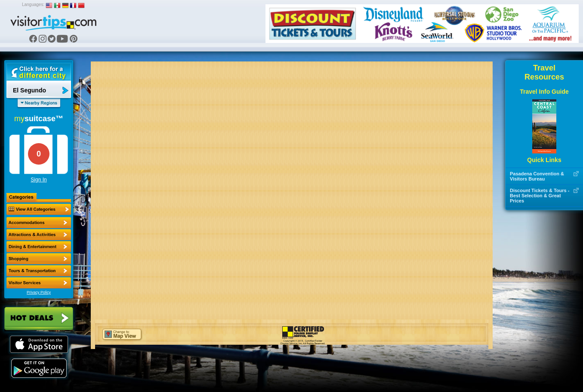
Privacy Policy (39, 292)
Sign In (39, 180)
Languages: (33, 5)
